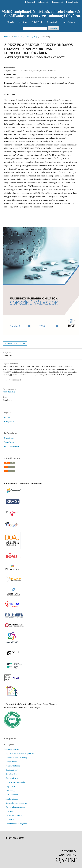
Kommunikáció (12, 778)
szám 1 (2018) (31, 37)
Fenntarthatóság (13, 766)
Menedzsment (12, 795)
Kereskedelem (11, 774)
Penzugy (9, 811)
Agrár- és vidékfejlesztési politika (20, 753)
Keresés (53, 28)
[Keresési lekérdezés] (35, 28)
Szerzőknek (9, 442)
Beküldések (37, 22)
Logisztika (10, 787)
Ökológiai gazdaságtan (15, 807)
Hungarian (9, 421)
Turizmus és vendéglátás (16, 824)
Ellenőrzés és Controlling (16, 758)
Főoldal (7, 37)
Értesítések (52, 22)
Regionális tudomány (14, 815)
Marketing (10, 791)
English (8, 417)
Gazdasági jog (11, 770)
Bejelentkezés (72, 2)
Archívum (23, 22)
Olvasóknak (9, 438)
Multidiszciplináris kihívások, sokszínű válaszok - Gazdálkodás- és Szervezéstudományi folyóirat (41, 14)
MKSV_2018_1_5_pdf (16, 343)
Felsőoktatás (11, 762)
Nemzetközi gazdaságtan (16, 803)
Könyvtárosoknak (12, 447)
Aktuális (11, 22)
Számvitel (10, 820)
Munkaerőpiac (12, 799)
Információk (68, 22)
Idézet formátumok (13, 380)
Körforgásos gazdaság (15, 782)
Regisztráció (58, 2)
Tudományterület (12, 749)
